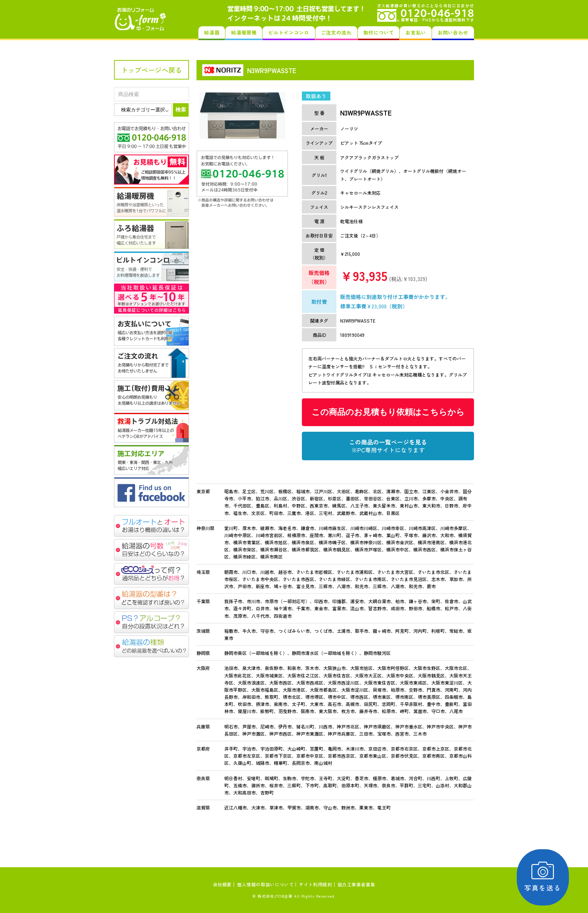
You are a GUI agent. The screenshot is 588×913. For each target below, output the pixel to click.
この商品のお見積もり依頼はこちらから (388, 412)
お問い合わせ (453, 32)
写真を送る (545, 877)
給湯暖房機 (244, 32)
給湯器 (212, 32)
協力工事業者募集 (356, 884)
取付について (379, 32)
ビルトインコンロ (289, 32)
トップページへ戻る (151, 70)
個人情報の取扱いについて (265, 884)
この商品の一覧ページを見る (388, 446)
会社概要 (222, 884)
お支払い (416, 32)
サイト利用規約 (315, 884)
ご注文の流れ (336, 32)
